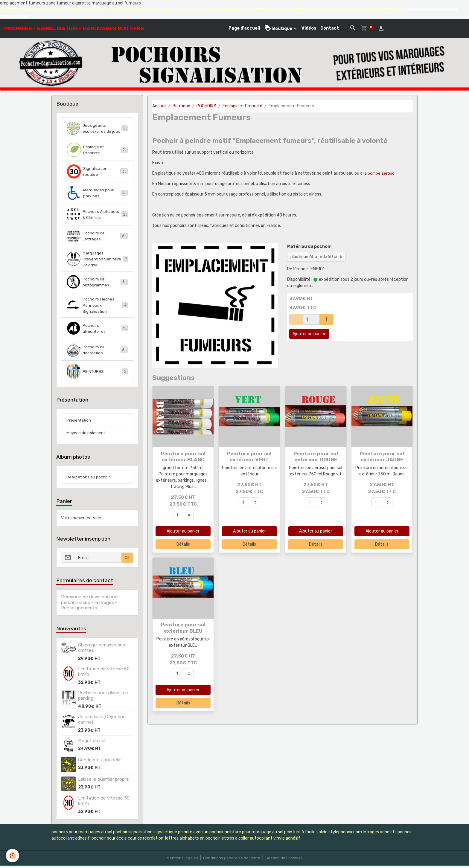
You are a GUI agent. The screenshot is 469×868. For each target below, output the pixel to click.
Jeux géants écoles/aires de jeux (97, 128)
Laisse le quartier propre (103, 782)
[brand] (74, 28)
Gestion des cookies (285, 860)
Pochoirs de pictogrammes (97, 283)
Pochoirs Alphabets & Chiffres (97, 214)
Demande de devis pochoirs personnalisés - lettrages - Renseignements (90, 605)
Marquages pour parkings (97, 193)
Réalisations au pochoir (89, 479)
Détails (183, 544)
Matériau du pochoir (309, 247)
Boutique (279, 28)
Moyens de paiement (86, 435)
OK (127, 560)
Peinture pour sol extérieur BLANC (183, 457)
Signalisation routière (97, 171)
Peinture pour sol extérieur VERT (249, 457)
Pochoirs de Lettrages (97, 236)
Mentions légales (181, 860)
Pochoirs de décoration (97, 351)
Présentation (79, 422)
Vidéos (309, 28)
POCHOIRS (206, 106)
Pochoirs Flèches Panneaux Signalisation (97, 306)
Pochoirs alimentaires (97, 330)
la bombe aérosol (380, 173)
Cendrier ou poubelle (100, 762)
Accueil (159, 106)
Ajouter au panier (309, 334)
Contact (330, 28)
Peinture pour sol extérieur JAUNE (382, 457)
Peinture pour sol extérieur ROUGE (316, 457)
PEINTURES (97, 373)
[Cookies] (13, 856)
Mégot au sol (92, 743)
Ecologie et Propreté (242, 106)
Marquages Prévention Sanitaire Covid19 (97, 259)
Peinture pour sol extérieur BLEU (183, 628)
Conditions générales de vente (231, 860)
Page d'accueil (244, 28)
